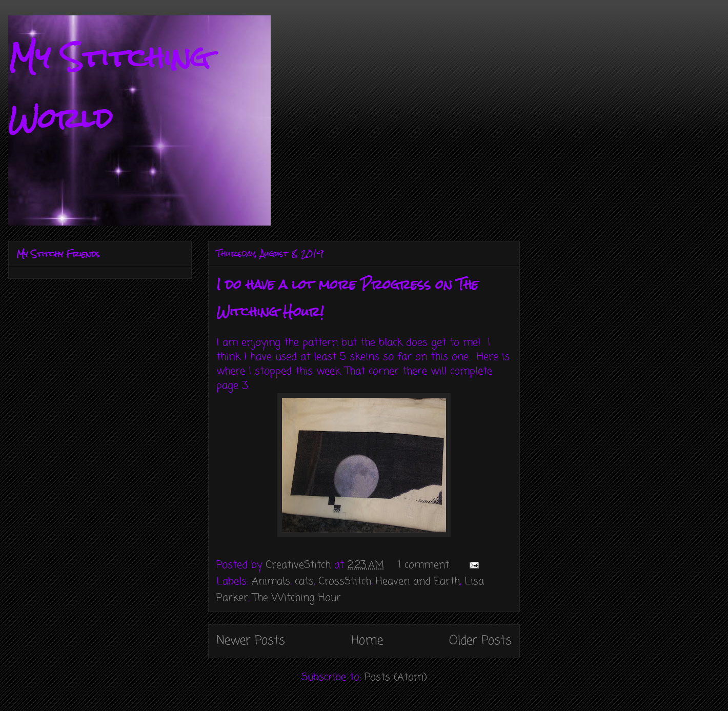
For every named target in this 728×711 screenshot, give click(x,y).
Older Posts (480, 641)
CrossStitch (345, 582)
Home (367, 641)
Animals (271, 582)
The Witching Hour (297, 598)
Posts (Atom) (396, 677)
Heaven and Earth (418, 582)
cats (304, 582)
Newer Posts (251, 641)
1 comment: (426, 565)
